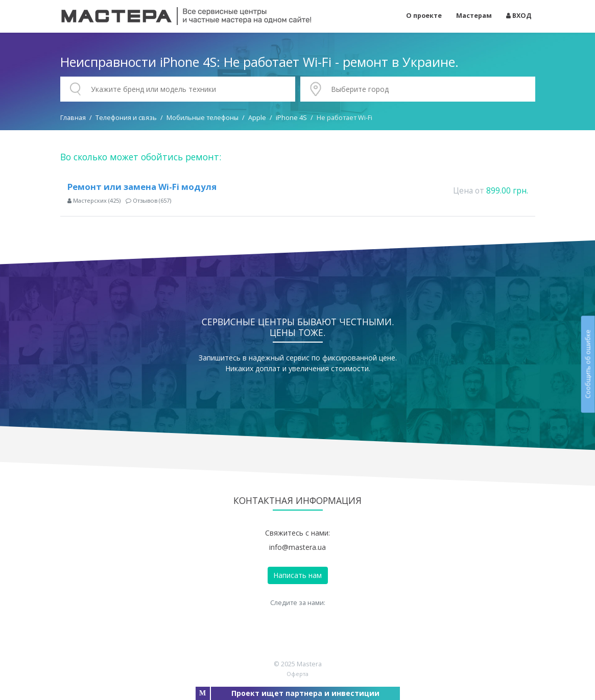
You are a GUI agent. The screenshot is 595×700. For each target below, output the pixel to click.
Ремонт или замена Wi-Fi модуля (142, 187)
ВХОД (519, 16)
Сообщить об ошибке (588, 364)
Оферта (297, 674)
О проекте (424, 16)
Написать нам (297, 575)
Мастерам (474, 16)
